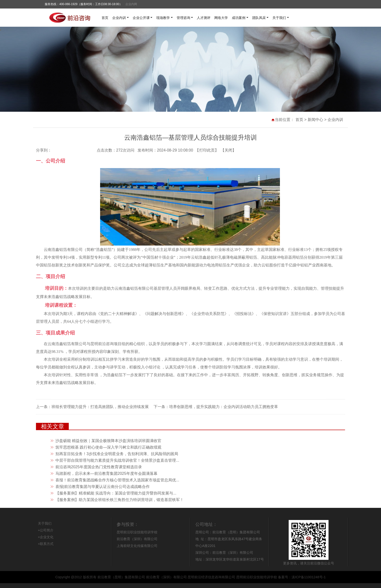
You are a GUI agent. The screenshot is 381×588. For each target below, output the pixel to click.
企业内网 (131, 4)
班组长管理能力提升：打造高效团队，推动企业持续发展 (100, 407)
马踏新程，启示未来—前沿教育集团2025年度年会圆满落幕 (106, 473)
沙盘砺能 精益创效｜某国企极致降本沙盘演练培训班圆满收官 (108, 441)
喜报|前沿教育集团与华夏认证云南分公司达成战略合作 (103, 487)
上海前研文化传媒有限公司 (137, 546)
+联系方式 (46, 544)
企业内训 (335, 120)
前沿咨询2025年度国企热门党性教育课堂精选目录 (99, 467)
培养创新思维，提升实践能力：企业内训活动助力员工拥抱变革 (224, 407)
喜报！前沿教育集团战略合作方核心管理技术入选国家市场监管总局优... (117, 480)
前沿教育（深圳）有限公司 (137, 539)
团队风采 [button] (259, 18)
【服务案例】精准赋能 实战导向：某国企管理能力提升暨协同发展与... (116, 493)
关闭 (228, 150)
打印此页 (207, 150)
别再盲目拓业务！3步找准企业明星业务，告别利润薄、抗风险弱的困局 (117, 454)
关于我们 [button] (279, 18)
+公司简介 (46, 530)
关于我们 (45, 523)
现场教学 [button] (163, 18)
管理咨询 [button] (183, 18)
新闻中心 (315, 120)
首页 (105, 18)
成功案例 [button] (239, 18)
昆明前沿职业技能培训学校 (137, 532)
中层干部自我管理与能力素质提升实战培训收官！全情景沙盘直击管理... (117, 460)
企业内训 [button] (119, 18)
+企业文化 (46, 537)
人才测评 (204, 18)
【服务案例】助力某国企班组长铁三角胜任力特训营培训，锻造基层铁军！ (120, 500)
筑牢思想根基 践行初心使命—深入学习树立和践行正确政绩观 (108, 447)
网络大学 (221, 18)
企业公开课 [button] (141, 18)
